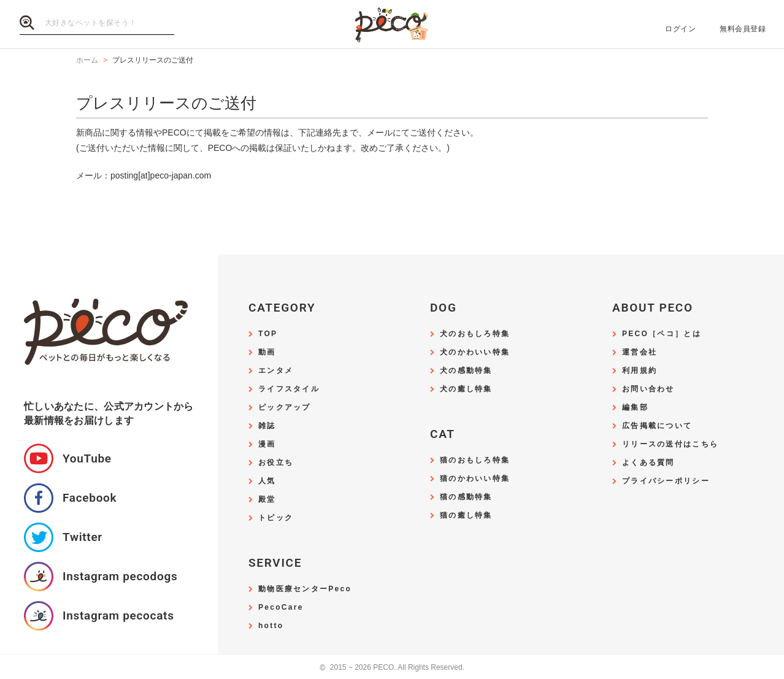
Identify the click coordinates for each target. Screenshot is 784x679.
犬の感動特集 (466, 371)
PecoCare (281, 608)
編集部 (635, 408)
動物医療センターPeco (305, 589)
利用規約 (640, 371)
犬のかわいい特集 (475, 352)
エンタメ (276, 371)
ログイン (680, 29)
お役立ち (276, 463)
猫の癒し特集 (466, 516)
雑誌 (267, 426)
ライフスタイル (289, 389)
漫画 (267, 444)
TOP (268, 334)
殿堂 (267, 500)
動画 (267, 352)
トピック (276, 518)
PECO (392, 25)
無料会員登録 (743, 29)
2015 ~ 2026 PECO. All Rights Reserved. (392, 668)
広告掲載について (657, 426)
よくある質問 (648, 463)
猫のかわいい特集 (475, 479)
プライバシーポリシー (666, 481)
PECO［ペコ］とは (662, 334)
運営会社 (640, 352)
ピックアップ (285, 408)
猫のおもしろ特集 (475, 460)
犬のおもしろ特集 (475, 334)
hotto (271, 626)
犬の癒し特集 (466, 389)
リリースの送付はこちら (670, 444)
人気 (267, 481)
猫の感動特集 (466, 497)
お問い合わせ (648, 389)
